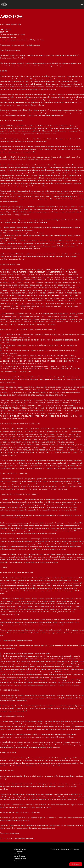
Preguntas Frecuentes (20, 861)
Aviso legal (20, 851)
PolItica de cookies (20, 856)
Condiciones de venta (20, 858)
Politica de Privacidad (20, 853)
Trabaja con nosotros (20, 848)
